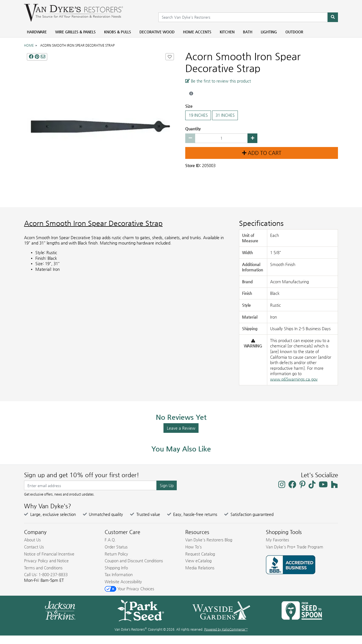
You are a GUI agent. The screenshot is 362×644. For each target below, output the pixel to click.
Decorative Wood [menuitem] (157, 32)
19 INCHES (198, 115)
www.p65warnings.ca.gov (294, 379)
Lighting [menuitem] (269, 32)
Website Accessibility (123, 582)
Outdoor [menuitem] (294, 32)
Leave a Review (181, 428)
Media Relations (200, 568)
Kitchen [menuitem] (227, 32)
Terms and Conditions (43, 568)
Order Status (116, 547)
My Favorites (277, 540)
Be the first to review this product (218, 81)
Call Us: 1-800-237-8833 (46, 574)
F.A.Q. (110, 540)
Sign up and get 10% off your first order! (82, 475)
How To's (193, 547)
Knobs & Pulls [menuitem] (118, 32)
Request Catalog (200, 554)
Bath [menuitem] (248, 32)
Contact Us (34, 547)
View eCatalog (198, 561)
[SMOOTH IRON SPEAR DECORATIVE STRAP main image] (100, 127)
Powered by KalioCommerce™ (226, 629)
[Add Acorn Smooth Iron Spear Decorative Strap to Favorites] (170, 57)
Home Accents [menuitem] (197, 32)
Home (29, 45)
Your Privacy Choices (129, 589)
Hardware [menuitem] (37, 32)
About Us (32, 540)
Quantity (193, 129)
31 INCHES (225, 115)
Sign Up (167, 485)
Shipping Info (116, 568)
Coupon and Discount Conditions (134, 561)
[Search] (333, 17)
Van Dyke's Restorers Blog (209, 540)
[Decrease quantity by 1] (190, 138)
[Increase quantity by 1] (252, 138)
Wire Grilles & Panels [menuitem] (75, 32)
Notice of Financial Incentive (49, 554)
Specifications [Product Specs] (261, 223)
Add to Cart (262, 153)
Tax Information (119, 574)
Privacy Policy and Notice (46, 561)
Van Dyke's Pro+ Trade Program (295, 547)
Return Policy (116, 554)
